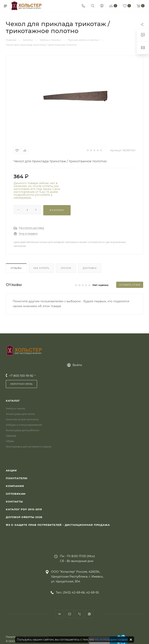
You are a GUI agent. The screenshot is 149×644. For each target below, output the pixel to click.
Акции (11, 470)
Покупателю (17, 478)
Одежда (11, 436)
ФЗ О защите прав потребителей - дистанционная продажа (58, 525)
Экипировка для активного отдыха (29, 447)
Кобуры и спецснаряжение (24, 425)
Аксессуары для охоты (20, 414)
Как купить (41, 268)
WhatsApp (89, 614)
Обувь (10, 441)
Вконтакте (60, 614)
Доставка (90, 268)
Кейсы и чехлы (15, 408)
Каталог (13, 401)
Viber (79, 614)
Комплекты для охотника (22, 419)
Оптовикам (16, 494)
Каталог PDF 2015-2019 (24, 509)
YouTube (70, 614)
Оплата (66, 268)
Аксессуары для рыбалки (23, 430)
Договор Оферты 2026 (24, 517)
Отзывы (16, 268)
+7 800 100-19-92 (21, 376)
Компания (15, 486)
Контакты (14, 502)
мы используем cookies (111, 640)
